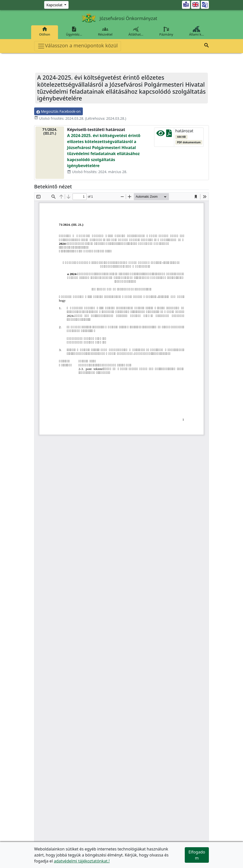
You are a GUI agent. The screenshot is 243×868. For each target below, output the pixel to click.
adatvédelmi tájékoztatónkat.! (82, 861)
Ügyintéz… (74, 31)
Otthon (45, 31)
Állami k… (197, 31)
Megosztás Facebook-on (58, 111)
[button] (207, 46)
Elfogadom (197, 855)
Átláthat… (136, 31)
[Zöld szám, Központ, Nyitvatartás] (56, 5)
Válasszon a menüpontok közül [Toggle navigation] (78, 46)
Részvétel (105, 31)
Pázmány (166, 31)
